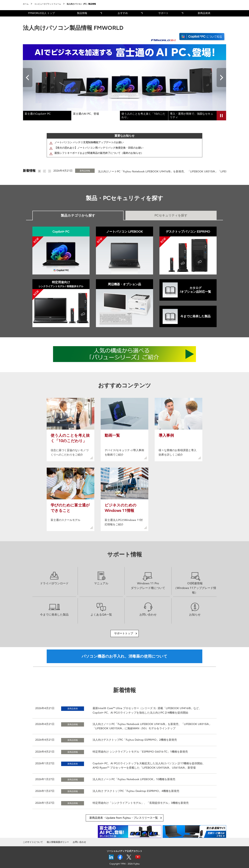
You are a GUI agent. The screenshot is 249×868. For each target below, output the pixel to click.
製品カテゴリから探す (78, 215)
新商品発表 (204, 13)
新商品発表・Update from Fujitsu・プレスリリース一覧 (124, 818)
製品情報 (82, 13)
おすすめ (123, 13)
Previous (28, 78)
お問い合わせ (79, 842)
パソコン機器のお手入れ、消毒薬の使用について (124, 656)
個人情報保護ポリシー (58, 842)
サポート (163, 13)
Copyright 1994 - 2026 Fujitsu (125, 864)
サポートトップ (124, 633)
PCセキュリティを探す (171, 215)
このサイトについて (33, 842)
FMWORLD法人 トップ (41, 13)
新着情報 (29, 171)
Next (221, 78)
